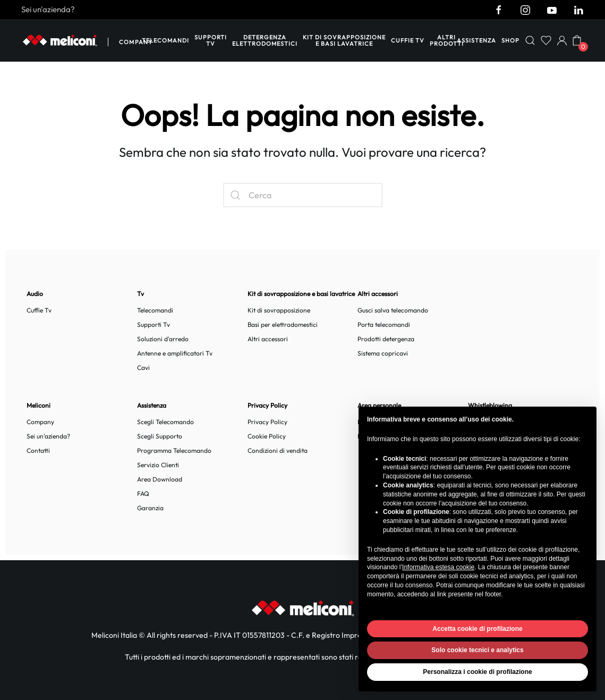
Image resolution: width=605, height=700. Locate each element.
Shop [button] (510, 40)
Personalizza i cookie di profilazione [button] (477, 672)
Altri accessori (268, 339)
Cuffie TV (408, 40)
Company (136, 42)
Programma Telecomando (174, 450)
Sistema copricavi (383, 353)
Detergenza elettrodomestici (265, 41)
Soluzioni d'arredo (163, 339)
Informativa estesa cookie (438, 567)
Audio (35, 294)
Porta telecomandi (384, 324)
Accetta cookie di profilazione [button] (477, 629)
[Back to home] (60, 40)
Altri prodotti (447, 41)
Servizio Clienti (158, 465)
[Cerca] (303, 195)
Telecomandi (165, 40)
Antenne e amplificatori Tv (175, 353)
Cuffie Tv (39, 310)
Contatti (38, 450)
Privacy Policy (267, 422)
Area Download (160, 479)
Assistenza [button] (476, 40)
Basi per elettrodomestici (283, 324)
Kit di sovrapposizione (279, 310)
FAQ (143, 494)
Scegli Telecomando (165, 422)
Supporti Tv (211, 41)
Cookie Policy (267, 436)
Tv (140, 294)
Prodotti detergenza (386, 339)
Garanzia (150, 508)
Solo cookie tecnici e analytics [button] (477, 650)
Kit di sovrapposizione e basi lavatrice (344, 41)
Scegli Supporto (160, 436)
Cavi (143, 368)
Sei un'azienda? (48, 9)
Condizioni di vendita (278, 450)
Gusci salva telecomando (393, 310)
